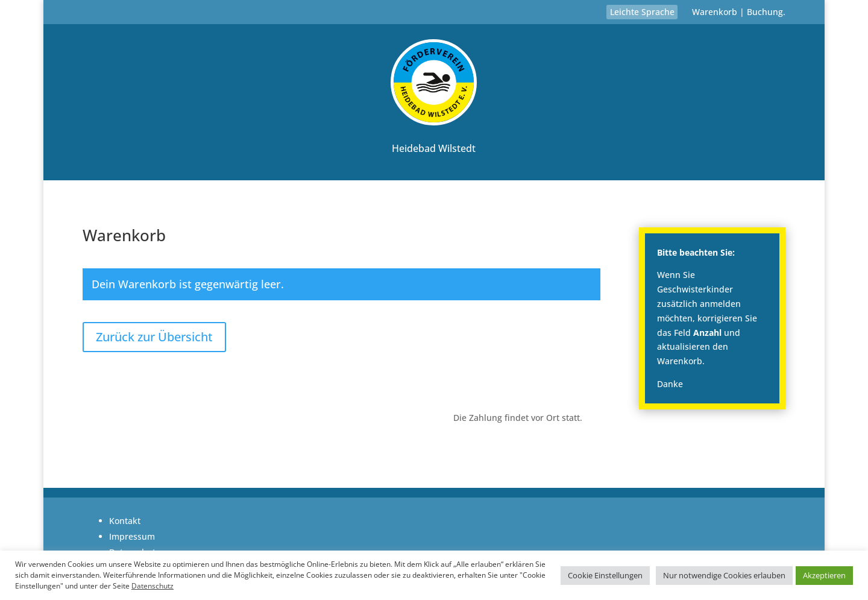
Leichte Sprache (642, 12)
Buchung (765, 12)
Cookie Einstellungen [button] (605, 575)
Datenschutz (153, 586)
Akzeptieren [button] (824, 575)
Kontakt (125, 521)
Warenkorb (715, 12)
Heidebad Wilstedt (434, 148)
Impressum (132, 536)
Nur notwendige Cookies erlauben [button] (724, 575)
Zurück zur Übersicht (154, 337)
